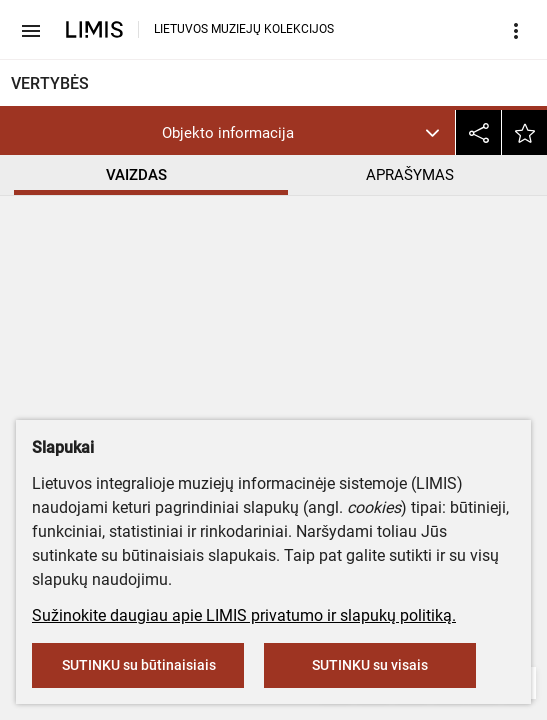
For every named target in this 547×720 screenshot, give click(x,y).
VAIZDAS (136, 175)
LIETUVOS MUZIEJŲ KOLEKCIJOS (244, 29)
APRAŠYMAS (410, 175)
